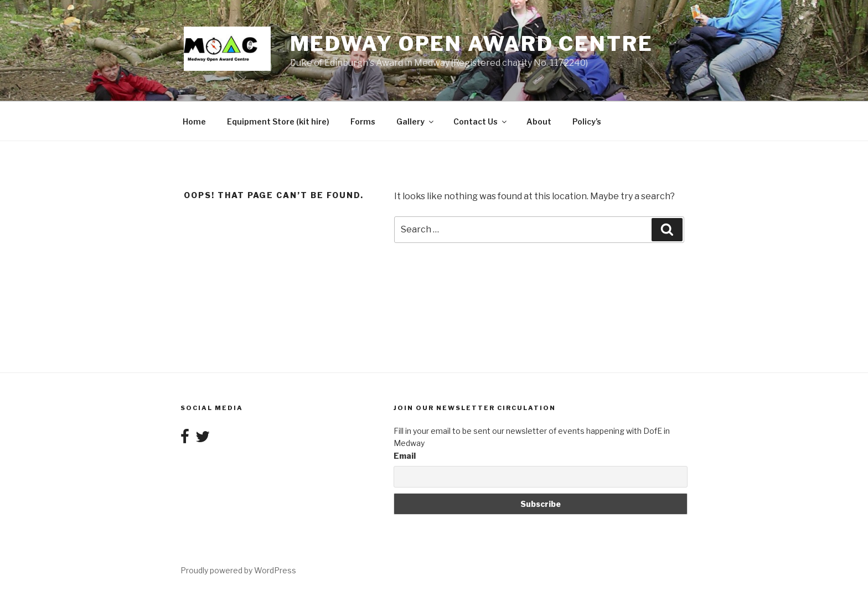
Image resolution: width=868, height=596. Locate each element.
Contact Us (481, 121)
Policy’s (587, 121)
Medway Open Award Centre (472, 44)
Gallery (416, 121)
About (539, 121)
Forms (363, 121)
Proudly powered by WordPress (238, 570)
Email (405, 456)
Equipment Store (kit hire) (278, 121)
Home (194, 121)
